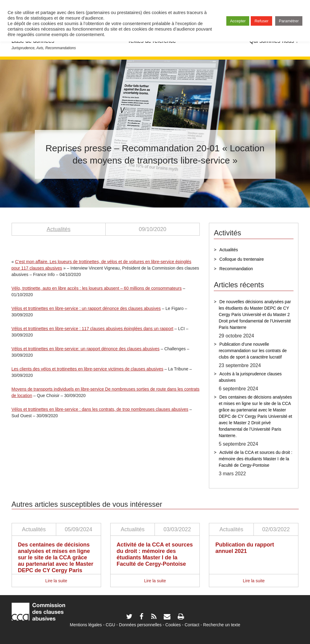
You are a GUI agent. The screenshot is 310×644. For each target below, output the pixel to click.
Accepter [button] (238, 21)
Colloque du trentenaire (242, 259)
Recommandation (236, 269)
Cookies (173, 625)
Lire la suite (56, 581)
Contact (192, 625)
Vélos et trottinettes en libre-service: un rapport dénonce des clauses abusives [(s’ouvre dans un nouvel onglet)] (86, 349)
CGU (110, 625)
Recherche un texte (222, 625)
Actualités (59, 229)
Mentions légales (86, 625)
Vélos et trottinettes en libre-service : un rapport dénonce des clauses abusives (86, 308)
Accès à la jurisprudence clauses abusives (250, 377)
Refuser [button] (261, 21)
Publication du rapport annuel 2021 (245, 548)
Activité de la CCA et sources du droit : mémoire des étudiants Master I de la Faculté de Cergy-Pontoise (255, 459)
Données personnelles (140, 625)
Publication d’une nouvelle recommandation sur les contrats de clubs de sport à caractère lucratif (253, 351)
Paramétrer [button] (289, 21)
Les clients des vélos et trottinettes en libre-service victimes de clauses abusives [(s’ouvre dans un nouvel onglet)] (88, 369)
